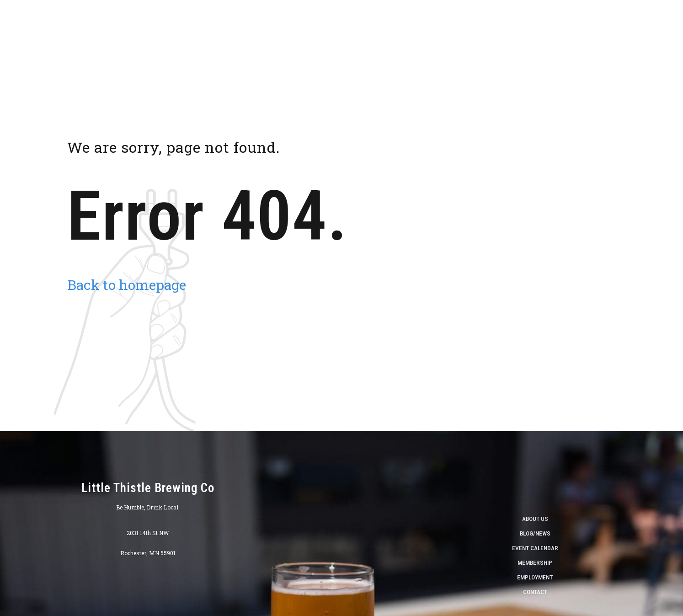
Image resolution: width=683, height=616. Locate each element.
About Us (327, 23)
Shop (362, 23)
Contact (535, 592)
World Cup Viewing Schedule (612, 23)
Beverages (441, 23)
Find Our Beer (535, 23)
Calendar (486, 23)
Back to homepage (127, 285)
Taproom (397, 23)
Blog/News (535, 533)
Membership (535, 562)
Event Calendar (535, 548)
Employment (535, 577)
